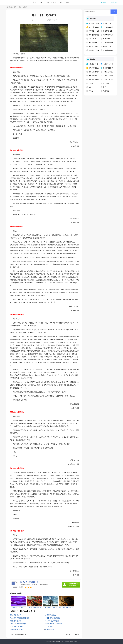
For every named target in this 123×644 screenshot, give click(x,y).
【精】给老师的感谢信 (18, 624)
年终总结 (106, 91)
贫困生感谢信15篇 (17, 629)
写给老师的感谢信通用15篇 (20, 618)
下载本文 (55, 20)
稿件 (54, 2)
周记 (104, 87)
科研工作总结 (93, 39)
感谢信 (25, 7)
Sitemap (75, 642)
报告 (41, 2)
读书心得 (106, 83)
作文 (61, 2)
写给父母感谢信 (16, 615)
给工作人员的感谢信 (52, 621)
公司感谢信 (49, 627)
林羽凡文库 (57, 642)
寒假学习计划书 (108, 31)
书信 (48, 2)
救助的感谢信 (50, 629)
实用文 (68, 2)
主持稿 (91, 83)
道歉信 (91, 87)
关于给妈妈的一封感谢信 (53, 624)
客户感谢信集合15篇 (17, 627)
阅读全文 (49, 20)
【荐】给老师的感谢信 (53, 618)
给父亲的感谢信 (50, 615)
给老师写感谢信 (16, 621)
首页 (34, 2)
